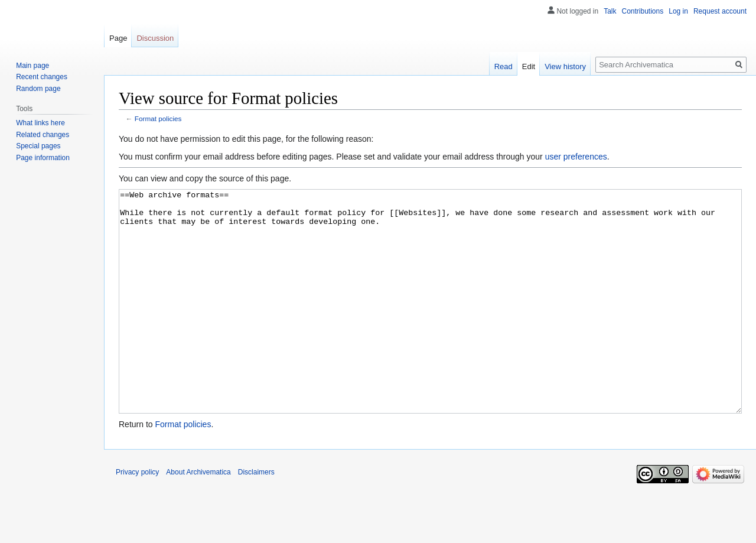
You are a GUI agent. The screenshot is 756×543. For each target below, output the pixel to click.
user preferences (576, 157)
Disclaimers (256, 516)
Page (118, 38)
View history (565, 66)
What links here (40, 123)
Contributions (643, 11)
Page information (43, 158)
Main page (32, 66)
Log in (678, 11)
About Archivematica (198, 516)
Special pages (38, 146)
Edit (529, 66)
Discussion (155, 38)
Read (504, 66)
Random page (38, 89)
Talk (610, 11)
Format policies (158, 118)
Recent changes (42, 77)
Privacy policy (137, 516)
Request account (720, 11)
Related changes (43, 135)
